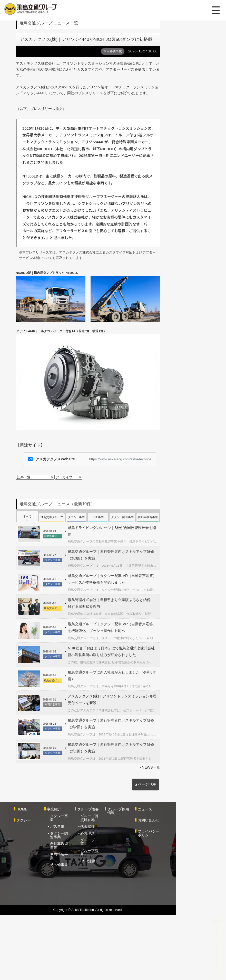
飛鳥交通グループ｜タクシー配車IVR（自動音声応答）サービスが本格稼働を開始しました (136, 662)
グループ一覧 (112, 906)
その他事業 (71, 919)
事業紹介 (66, 875)
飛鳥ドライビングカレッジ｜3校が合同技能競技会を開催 (118, 619)
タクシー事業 (73, 882)
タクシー (27, 886)
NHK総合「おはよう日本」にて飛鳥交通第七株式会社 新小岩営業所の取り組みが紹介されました (136, 731)
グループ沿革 (112, 913)
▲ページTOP (192, 850)
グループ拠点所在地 (114, 884)
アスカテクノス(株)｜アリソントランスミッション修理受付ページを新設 (131, 773)
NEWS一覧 (197, 832)
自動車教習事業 (75, 906)
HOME (26, 875)
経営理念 (108, 899)
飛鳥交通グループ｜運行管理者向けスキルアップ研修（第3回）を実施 (129, 640)
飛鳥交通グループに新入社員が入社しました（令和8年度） (120, 753)
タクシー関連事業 (75, 897)
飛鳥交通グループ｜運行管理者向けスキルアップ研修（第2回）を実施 (129, 794)
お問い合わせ (187, 886)
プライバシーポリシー (192, 899)
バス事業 (69, 889)
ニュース (183, 875)
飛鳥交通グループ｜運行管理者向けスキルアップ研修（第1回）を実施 (129, 814)
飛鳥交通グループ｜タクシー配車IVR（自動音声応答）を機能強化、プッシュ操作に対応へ (136, 707)
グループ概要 (109, 875)
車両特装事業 (73, 913)
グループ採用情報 (151, 875)
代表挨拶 (108, 892)
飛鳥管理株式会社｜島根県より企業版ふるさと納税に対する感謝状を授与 (132, 684)
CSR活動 (109, 919)
